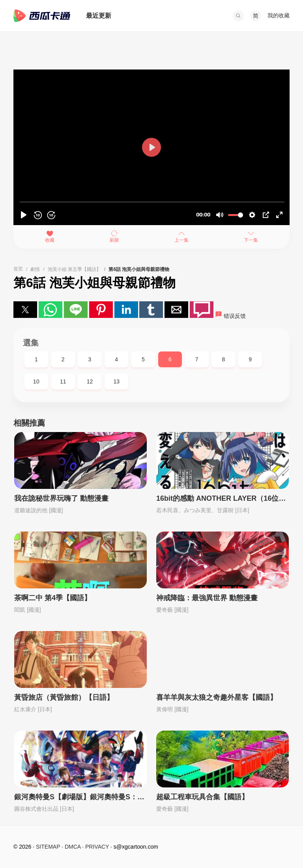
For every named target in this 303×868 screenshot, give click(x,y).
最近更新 (99, 16)
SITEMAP (48, 847)
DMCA (73, 847)
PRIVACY (97, 847)
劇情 (35, 269)
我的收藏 (279, 15)
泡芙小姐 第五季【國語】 (74, 269)
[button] (238, 16)
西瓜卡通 (42, 16)
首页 (18, 269)
